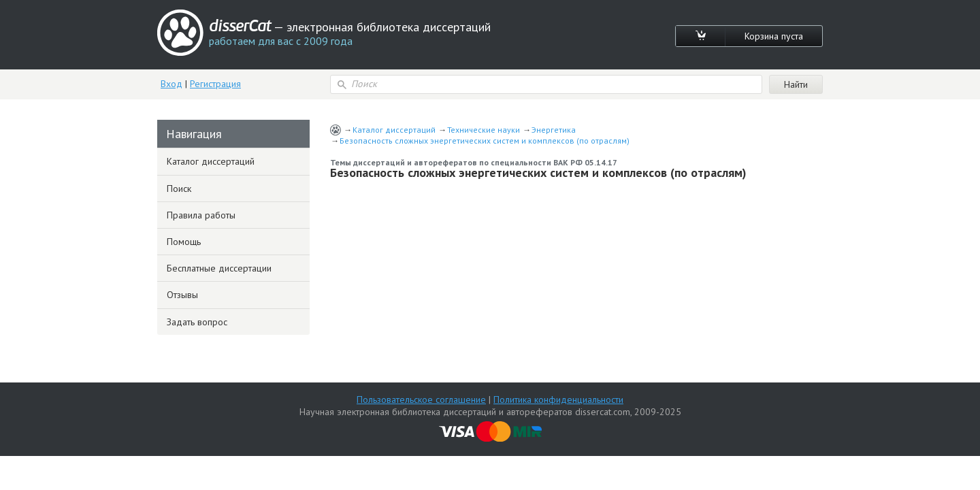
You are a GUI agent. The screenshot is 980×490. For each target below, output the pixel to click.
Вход (171, 84)
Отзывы (182, 295)
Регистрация (215, 84)
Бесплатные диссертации (219, 268)
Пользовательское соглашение (421, 399)
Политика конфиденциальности (558, 399)
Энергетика (554, 130)
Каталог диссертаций (394, 130)
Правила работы (201, 215)
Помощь (184, 242)
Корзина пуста (774, 36)
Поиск (179, 189)
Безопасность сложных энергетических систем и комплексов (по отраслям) (485, 141)
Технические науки (484, 130)
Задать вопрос (197, 322)
